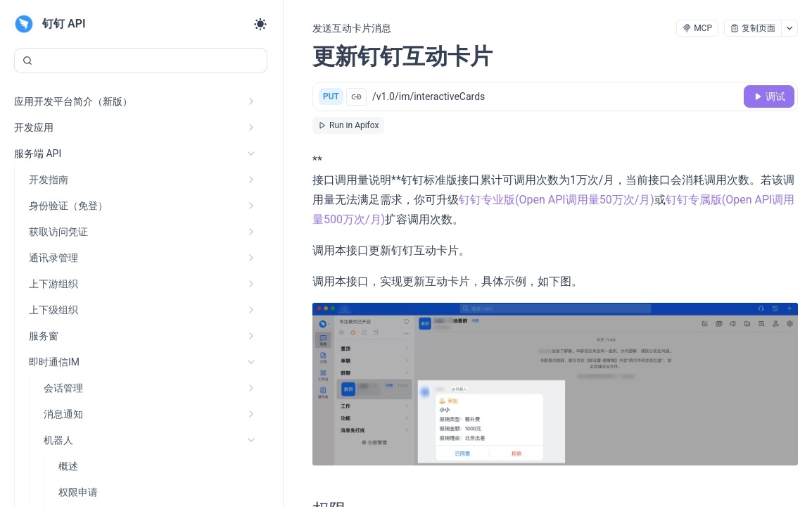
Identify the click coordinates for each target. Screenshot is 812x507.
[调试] (769, 96)
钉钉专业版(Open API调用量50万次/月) (557, 200)
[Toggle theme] (260, 24)
